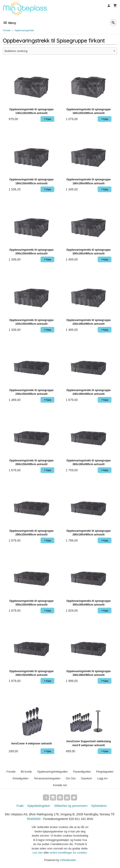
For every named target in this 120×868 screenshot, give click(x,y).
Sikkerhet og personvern (71, 806)
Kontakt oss (60, 785)
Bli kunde (26, 772)
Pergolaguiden (105, 772)
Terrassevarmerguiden (47, 778)
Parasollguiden (82, 772)
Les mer (38, 853)
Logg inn (102, 778)
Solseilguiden (20, 778)
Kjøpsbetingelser (39, 806)
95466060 (34, 819)
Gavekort (86, 778)
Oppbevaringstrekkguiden (53, 772)
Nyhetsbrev (99, 806)
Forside (7, 30)
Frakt (20, 806)
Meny (10, 23)
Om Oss (71, 778)
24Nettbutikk (68, 860)
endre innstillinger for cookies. (69, 853)
